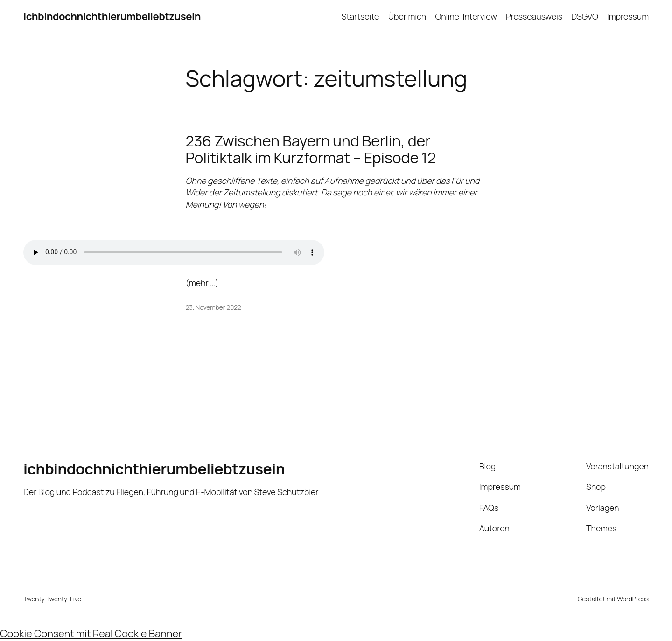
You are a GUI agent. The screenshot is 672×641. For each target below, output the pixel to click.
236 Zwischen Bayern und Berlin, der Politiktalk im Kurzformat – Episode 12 (311, 149)
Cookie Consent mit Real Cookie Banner (91, 634)
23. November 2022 (213, 307)
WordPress (633, 599)
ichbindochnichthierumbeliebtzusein (112, 16)
